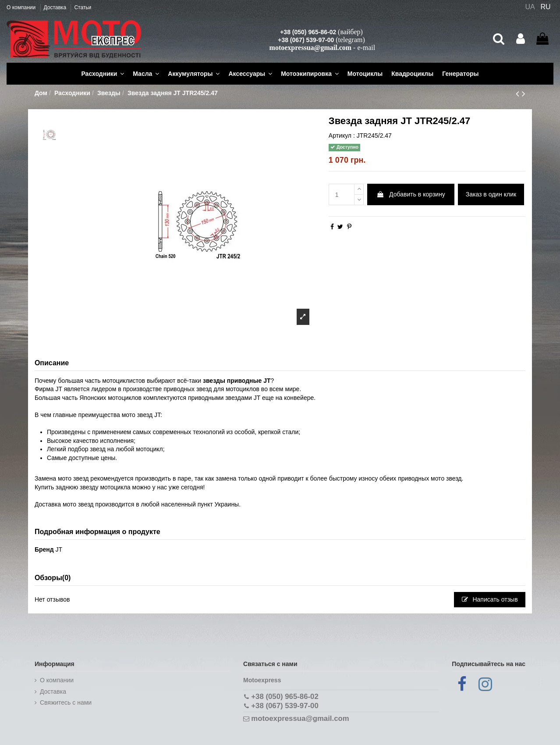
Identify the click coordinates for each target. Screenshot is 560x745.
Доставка (56, 7)
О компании (22, 7)
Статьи (83, 7)
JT (59, 549)
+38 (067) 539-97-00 (306, 40)
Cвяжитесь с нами (66, 702)
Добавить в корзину (411, 194)
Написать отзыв (490, 599)
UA (530, 7)
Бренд (44, 549)
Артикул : (342, 135)
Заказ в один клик (491, 194)
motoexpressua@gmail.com (310, 48)
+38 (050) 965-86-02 (308, 32)
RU (546, 7)
